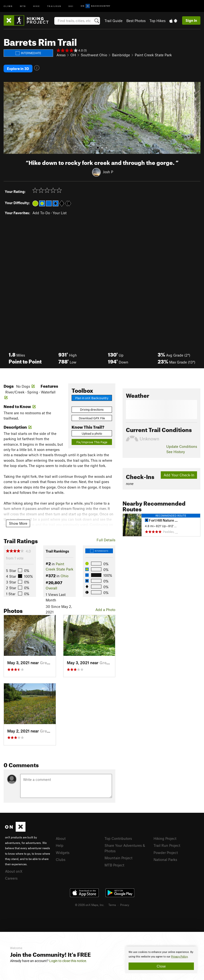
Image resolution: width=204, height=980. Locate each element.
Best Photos (136, 21)
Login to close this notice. (68, 961)
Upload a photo (92, 433)
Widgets (63, 853)
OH (73, 55)
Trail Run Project (167, 845)
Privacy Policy (179, 957)
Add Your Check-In (179, 475)
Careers (11, 878)
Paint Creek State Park (153, 55)
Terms (112, 905)
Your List (60, 213)
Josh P (108, 172)
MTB (23, 6)
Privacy (125, 905)
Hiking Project (165, 838)
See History (176, 452)
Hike (37, 6)
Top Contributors (118, 838)
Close (161, 966)
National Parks (165, 859)
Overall (51, 588)
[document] (161, 960)
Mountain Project (118, 858)
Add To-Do (41, 213)
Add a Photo (105, 610)
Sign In (191, 20)
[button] (8, 118)
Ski (71, 6)
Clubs (61, 859)
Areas (61, 55)
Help (60, 845)
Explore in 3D (18, 69)
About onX (14, 871)
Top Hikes (158, 21)
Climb (8, 6)
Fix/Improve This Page (92, 442)
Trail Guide (114, 21)
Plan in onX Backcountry (92, 398)
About (61, 838)
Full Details (106, 540)
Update (182, 446)
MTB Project (114, 865)
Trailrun (54, 6)
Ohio (65, 576)
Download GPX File (92, 418)
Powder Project (166, 853)
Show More (18, 523)
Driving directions (92, 409)
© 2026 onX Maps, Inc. (90, 905)
